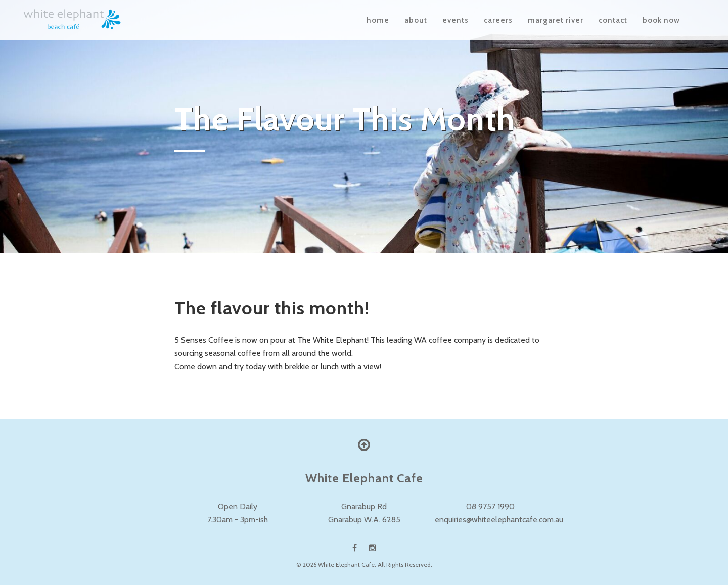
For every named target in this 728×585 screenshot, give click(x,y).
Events (456, 20)
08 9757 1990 (490, 506)
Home (378, 20)
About (416, 20)
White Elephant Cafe (346, 565)
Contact (613, 20)
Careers (498, 20)
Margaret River (556, 20)
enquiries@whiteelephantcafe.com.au (499, 520)
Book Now (661, 20)
